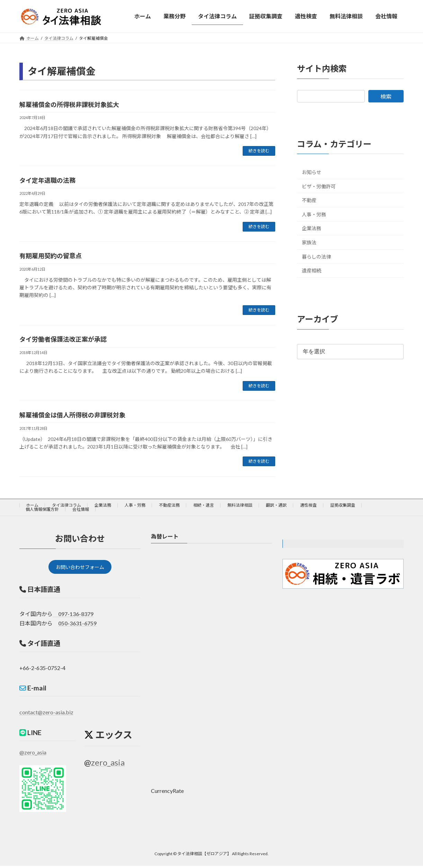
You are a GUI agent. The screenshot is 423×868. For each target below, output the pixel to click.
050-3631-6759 (77, 626)
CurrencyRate (167, 791)
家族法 (309, 242)
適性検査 (308, 505)
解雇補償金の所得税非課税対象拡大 (69, 105)
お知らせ (312, 172)
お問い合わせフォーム (80, 568)
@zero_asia (33, 755)
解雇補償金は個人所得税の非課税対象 (72, 415)
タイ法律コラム (66, 505)
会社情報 (81, 509)
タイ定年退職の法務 (47, 180)
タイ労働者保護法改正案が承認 (63, 339)
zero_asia (108, 765)
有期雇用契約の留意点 (51, 256)
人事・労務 (314, 214)
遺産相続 (312, 270)
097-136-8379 (73, 616)
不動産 (309, 200)
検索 (386, 96)
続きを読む (259, 151)
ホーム (32, 505)
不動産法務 (169, 505)
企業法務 (312, 228)
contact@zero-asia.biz (46, 715)
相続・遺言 (204, 505)
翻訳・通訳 (276, 505)
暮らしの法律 (316, 256)
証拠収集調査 (343, 505)
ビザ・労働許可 (319, 186)
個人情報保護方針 (42, 509)
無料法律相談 (240, 505)
